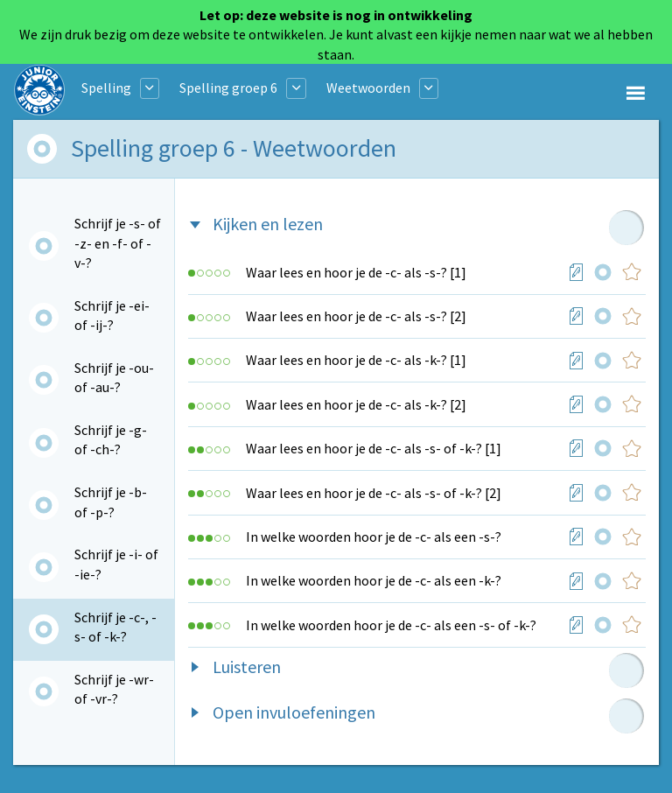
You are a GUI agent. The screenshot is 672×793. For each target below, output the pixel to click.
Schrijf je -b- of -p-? (111, 502)
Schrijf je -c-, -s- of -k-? (115, 627)
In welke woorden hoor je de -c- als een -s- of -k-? (391, 625)
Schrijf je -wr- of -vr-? (114, 689)
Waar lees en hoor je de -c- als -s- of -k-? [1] (374, 448)
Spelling (106, 88)
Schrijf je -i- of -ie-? (116, 564)
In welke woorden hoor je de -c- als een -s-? (374, 537)
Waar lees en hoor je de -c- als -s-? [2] (356, 316)
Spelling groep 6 (228, 88)
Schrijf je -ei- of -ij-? (112, 315)
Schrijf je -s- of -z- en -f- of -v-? (118, 243)
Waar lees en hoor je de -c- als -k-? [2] (356, 404)
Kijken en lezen (268, 224)
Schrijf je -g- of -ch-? (111, 439)
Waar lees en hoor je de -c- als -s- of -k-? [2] (374, 493)
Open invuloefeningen (294, 712)
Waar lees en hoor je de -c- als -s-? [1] (356, 272)
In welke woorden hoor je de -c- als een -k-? (374, 580)
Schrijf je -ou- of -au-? (114, 377)
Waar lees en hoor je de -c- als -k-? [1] (356, 360)
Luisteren (247, 667)
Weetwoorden (368, 88)
